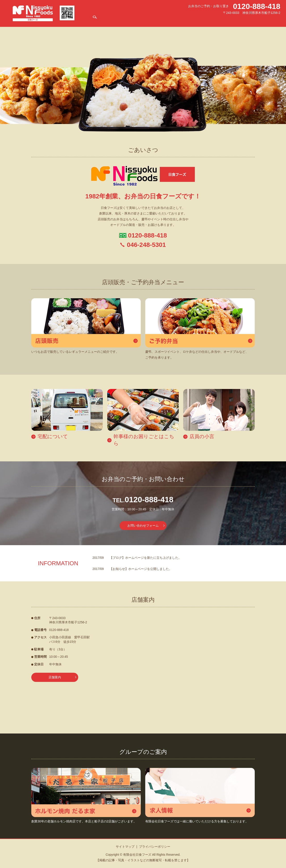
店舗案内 (128, 19)
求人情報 (232, 19)
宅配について (165, 19)
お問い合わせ (264, 19)
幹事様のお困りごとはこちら (194, 19)
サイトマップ (125, 847)
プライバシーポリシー (155, 847)
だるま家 (219, 19)
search (277, 19)
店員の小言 (247, 19)
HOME (116, 19)
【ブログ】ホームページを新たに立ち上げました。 (145, 558)
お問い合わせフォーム (143, 525)
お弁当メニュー (145, 19)
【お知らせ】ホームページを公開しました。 (141, 569)
